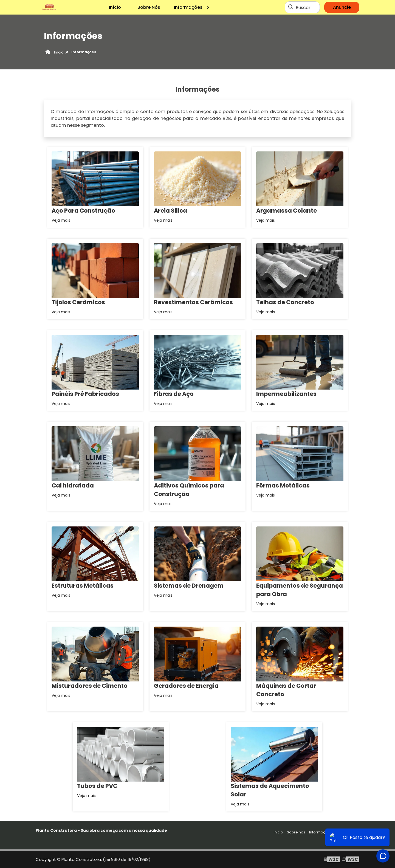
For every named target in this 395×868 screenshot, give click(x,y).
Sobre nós (296, 832)
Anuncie (342, 7)
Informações (192, 7)
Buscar (303, 7)
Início (115, 7)
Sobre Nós (149, 7)
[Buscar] (291, 7)
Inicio (278, 832)
